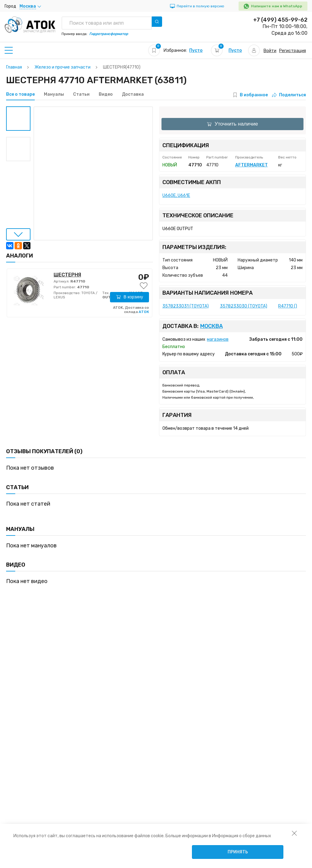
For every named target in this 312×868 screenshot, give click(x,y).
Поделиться (289, 95)
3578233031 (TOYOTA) (186, 306)
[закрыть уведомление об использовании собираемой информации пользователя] (294, 833)
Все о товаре (20, 94)
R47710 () (288, 306)
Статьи (81, 94)
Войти (270, 51)
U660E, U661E (176, 196)
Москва (211, 326)
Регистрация (292, 51)
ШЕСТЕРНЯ (67, 275)
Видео (106, 94)
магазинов (218, 339)
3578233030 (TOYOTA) (244, 306)
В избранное (254, 95)
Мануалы (54, 94)
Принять (238, 852)
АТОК (144, 312)
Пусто (196, 50)
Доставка (133, 94)
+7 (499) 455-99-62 (280, 20)
